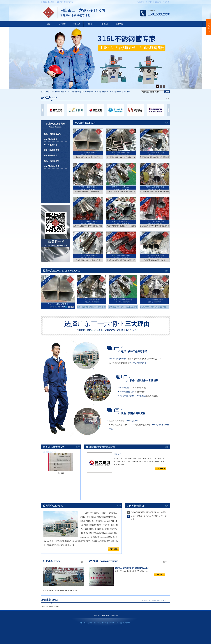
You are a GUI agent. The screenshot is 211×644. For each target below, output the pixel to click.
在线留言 (158, 2)
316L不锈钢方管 (87, 92)
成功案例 (91, 447)
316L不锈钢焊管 (116, 92)
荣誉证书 (105, 24)
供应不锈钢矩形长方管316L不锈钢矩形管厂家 (123, 157)
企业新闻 (94, 561)
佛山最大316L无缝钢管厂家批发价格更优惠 (155, 192)
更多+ (168, 98)
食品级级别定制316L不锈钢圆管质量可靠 (155, 226)
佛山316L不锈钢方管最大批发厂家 (88, 157)
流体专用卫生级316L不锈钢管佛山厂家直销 (88, 226)
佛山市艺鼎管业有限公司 (51, 607)
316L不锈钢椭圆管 (101, 92)
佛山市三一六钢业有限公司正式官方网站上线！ (62, 591)
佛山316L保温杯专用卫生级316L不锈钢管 (121, 226)
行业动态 (48, 561)
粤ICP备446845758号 (114, 623)
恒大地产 (118, 454)
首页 (48, 24)
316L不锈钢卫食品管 (59, 92)
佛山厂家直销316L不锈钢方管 (155, 260)
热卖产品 (48, 271)
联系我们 (119, 24)
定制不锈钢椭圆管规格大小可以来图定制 (88, 192)
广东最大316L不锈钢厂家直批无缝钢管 (121, 192)
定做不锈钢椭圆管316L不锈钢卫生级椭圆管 (155, 157)
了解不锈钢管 (134, 506)
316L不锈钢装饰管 (52, 166)
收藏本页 (141, 2)
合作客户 (91, 24)
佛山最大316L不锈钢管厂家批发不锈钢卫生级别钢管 (125, 260)
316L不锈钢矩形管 (52, 161)
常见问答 (149, 2)
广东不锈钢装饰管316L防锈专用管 (88, 260)
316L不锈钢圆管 (74, 92)
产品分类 (77, 24)
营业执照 (61, 473)
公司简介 (62, 24)
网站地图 (166, 2)
